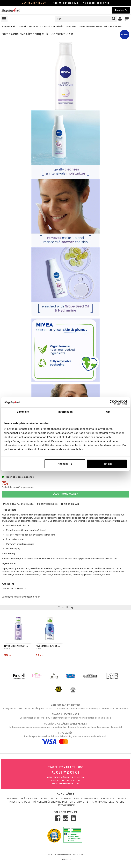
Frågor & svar (29, 799)
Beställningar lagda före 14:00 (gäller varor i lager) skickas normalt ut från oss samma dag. (65, 716)
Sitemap (79, 855)
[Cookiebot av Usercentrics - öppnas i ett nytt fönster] (112, 402)
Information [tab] (65, 412)
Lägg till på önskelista (18, 504)
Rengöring (72, 27)
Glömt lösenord (49, 799)
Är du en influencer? (86, 799)
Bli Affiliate (107, 799)
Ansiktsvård (59, 27)
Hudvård (46, 27)
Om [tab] (108, 412)
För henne (34, 27)
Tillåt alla (107, 464)
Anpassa (65, 464)
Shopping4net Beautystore (108, 802)
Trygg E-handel (67, 806)
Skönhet (22, 27)
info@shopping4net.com (66, 784)
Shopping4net (8, 27)
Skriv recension (48, 504)
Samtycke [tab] (23, 412)
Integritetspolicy (20, 802)
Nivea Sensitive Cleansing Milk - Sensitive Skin (101, 27)
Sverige (66, 860)
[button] (127, 19)
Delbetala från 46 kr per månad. (18, 487)
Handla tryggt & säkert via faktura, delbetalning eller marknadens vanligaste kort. (65, 737)
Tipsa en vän (70, 504)
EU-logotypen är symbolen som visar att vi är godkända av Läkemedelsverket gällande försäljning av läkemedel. (65, 725)
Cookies (121, 799)
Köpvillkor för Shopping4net (50, 802)
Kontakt (66, 799)
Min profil (13, 799)
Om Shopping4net (80, 802)
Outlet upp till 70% (34, 3)
